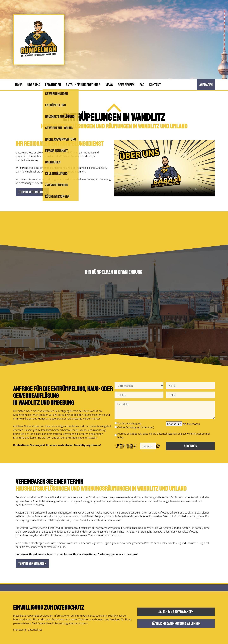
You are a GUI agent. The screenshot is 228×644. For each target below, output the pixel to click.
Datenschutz (35, 629)
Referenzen (126, 85)
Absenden (190, 446)
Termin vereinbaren (32, 192)
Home (19, 85)
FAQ (142, 85)
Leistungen (53, 85)
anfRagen (206, 85)
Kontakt (155, 85)
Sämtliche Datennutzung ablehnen (176, 624)
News (109, 85)
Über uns (34, 85)
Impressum (19, 629)
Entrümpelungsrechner (83, 85)
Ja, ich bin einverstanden (176, 612)
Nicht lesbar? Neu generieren (158, 446)
